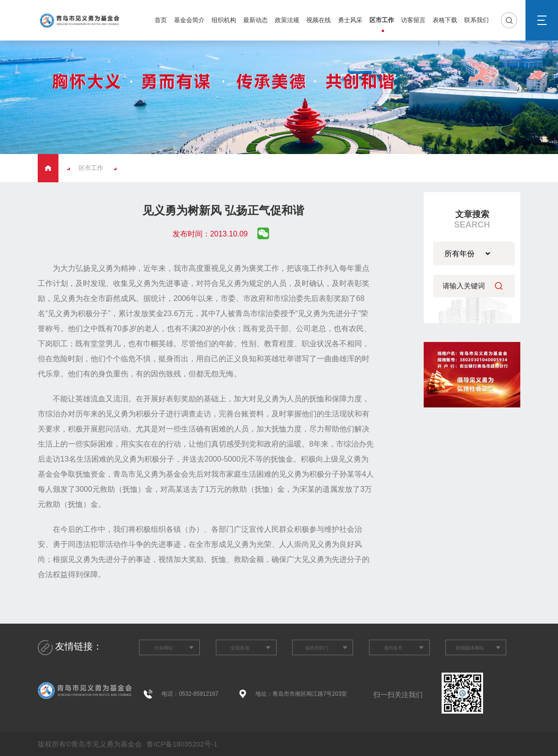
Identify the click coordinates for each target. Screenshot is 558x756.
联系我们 (476, 20)
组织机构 (224, 20)
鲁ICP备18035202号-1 (181, 744)
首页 (161, 20)
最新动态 (255, 20)
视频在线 (319, 20)
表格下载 (445, 20)
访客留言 (413, 20)
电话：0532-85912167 (190, 694)
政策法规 (287, 20)
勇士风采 (350, 20)
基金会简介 (189, 20)
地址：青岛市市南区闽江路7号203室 (301, 694)
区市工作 (382, 20)
